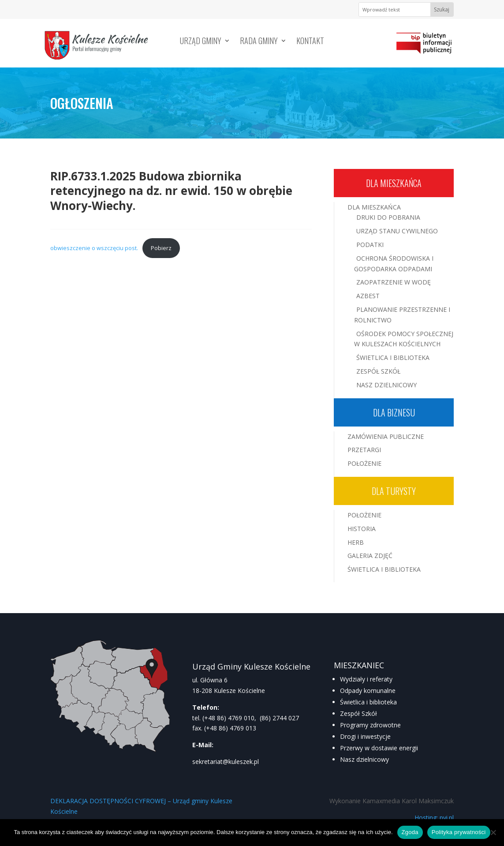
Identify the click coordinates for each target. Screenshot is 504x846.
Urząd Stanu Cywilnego (397, 231)
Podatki (370, 245)
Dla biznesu (394, 412)
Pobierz (161, 248)
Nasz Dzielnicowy (386, 385)
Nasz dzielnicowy (364, 759)
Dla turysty (394, 491)
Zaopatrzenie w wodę (394, 282)
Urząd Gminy (201, 42)
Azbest (368, 296)
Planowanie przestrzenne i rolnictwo (402, 315)
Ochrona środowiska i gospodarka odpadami (394, 264)
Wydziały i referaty (366, 679)
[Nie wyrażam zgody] (493, 832)
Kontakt (310, 42)
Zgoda (410, 832)
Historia (362, 529)
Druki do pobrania (388, 217)
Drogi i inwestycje (365, 736)
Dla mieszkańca (394, 183)
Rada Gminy (259, 42)
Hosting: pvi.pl (434, 818)
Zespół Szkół (378, 371)
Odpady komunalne (368, 691)
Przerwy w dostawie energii (379, 748)
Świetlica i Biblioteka (393, 357)
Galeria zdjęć (370, 556)
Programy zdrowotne (370, 725)
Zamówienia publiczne (386, 436)
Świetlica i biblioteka (368, 702)
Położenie (364, 463)
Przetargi (364, 450)
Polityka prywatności (459, 832)
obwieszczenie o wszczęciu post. (94, 248)
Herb (356, 542)
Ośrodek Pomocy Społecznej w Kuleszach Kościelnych (404, 339)
